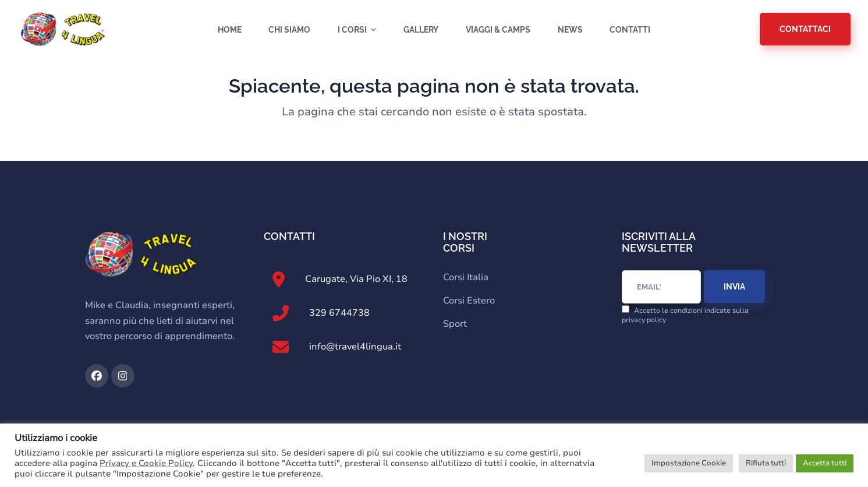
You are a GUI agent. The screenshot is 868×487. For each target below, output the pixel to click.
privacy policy (644, 320)
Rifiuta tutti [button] (766, 463)
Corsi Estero (469, 301)
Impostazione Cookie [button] (689, 463)
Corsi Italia (466, 277)
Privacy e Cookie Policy (146, 463)
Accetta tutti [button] (825, 463)
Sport (455, 324)
